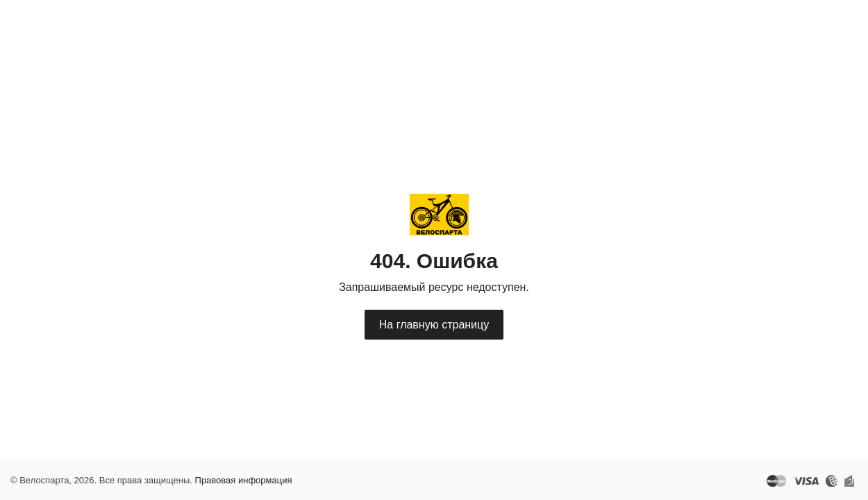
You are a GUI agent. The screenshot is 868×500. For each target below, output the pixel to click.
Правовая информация (244, 480)
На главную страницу (434, 325)
